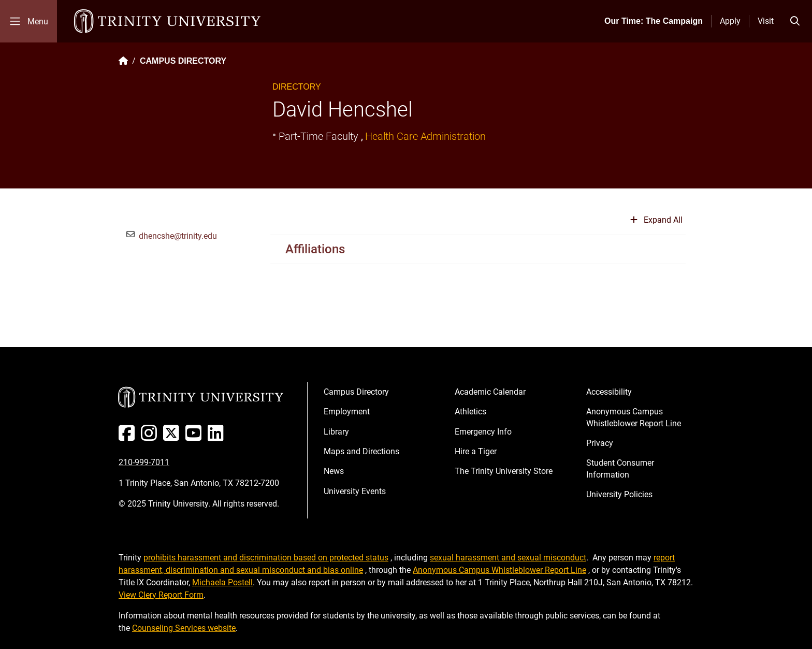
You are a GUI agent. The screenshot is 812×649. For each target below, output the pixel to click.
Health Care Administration (425, 136)
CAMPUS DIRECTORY (183, 61)
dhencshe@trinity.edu (178, 236)
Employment (347, 412)
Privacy (600, 443)
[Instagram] (151, 437)
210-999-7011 (144, 462)
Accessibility (609, 392)
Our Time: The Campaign (654, 21)
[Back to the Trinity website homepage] (123, 61)
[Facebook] (129, 437)
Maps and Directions (361, 451)
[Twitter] (173, 437)
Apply (730, 21)
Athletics (470, 412)
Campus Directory (356, 392)
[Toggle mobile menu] (28, 21)
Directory (297, 87)
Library (336, 432)
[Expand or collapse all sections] (656, 224)
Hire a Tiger (476, 451)
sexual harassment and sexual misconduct (508, 558)
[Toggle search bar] (795, 21)
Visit (766, 21)
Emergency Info (483, 432)
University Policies (619, 494)
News (334, 471)
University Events (355, 491)
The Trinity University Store (504, 471)
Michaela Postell (222, 582)
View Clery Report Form (161, 595)
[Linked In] (218, 437)
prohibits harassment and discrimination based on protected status (266, 558)
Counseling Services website (184, 628)
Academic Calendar (490, 392)
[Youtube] (195, 437)
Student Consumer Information (620, 468)
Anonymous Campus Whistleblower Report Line (634, 417)
